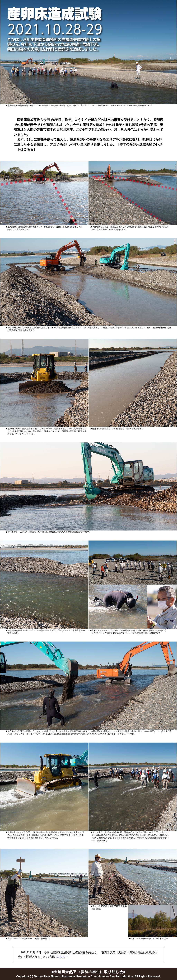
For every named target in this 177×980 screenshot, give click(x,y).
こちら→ (62, 957)
